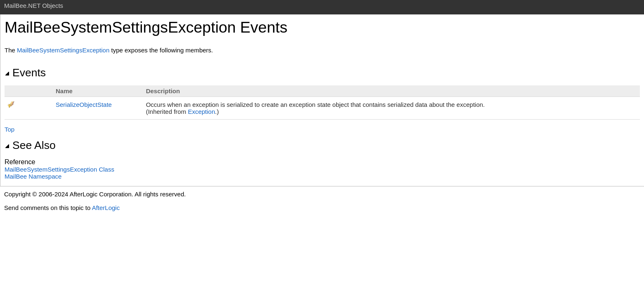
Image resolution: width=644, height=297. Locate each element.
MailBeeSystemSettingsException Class (59, 169)
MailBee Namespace (33, 176)
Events (25, 73)
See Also (30, 145)
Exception (201, 112)
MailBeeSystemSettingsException (63, 50)
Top (9, 129)
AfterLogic (106, 208)
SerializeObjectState (84, 105)
